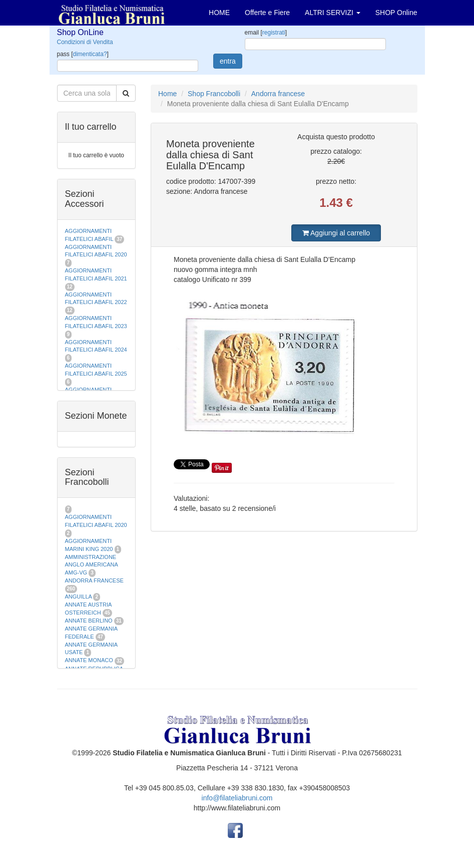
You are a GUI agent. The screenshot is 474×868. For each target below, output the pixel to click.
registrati (274, 33)
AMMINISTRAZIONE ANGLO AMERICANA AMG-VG (92, 565)
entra (228, 61)
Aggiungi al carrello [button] (336, 233)
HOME (219, 13)
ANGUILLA (79, 597)
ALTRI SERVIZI (333, 13)
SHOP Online (396, 13)
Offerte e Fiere (267, 13)
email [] (266, 33)
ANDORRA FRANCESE (94, 581)
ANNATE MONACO (89, 660)
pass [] (83, 54)
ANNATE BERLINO (89, 621)
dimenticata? (90, 54)
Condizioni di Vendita (85, 42)
